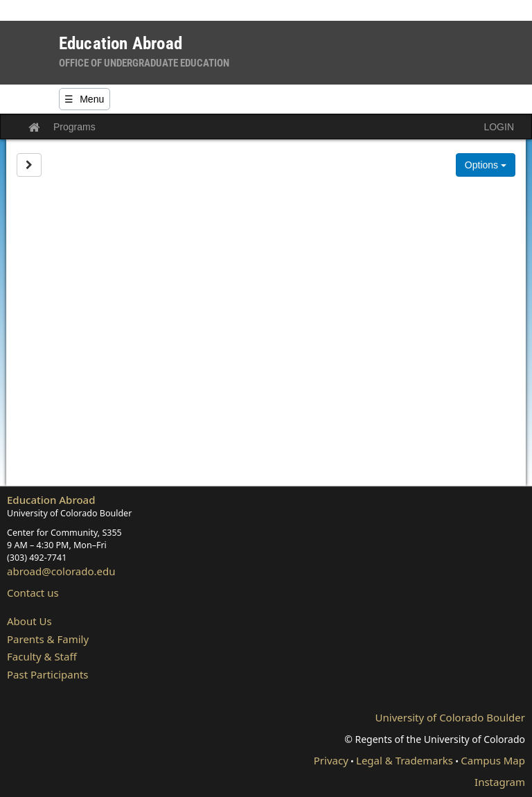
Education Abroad (51, 500)
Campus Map (493, 760)
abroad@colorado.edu (61, 571)
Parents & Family (48, 639)
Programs (74, 127)
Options (486, 165)
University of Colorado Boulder (450, 717)
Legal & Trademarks (405, 760)
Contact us (33, 593)
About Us (29, 621)
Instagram (500, 782)
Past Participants (48, 674)
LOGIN (499, 127)
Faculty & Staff (42, 656)
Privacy (331, 760)
